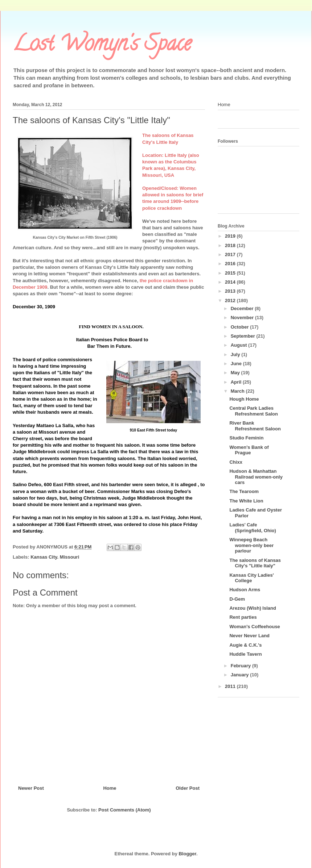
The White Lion (246, 501)
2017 (231, 254)
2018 (231, 245)
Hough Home (244, 399)
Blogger (187, 854)
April (237, 382)
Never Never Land (249, 636)
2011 (231, 686)
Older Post (188, 788)
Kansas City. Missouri (55, 557)
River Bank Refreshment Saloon (255, 426)
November (243, 318)
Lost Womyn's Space (102, 46)
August (239, 345)
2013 (231, 291)
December (243, 308)
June (237, 364)
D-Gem (237, 599)
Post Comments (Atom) (124, 810)
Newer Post (31, 788)
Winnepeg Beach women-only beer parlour (251, 545)
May (236, 373)
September (244, 336)
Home (110, 788)
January (240, 675)
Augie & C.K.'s (245, 645)
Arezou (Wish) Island (253, 608)
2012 (231, 301)
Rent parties (243, 617)
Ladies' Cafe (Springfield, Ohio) (253, 528)
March (238, 391)
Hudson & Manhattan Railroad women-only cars (256, 477)
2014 (231, 282)
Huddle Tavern (245, 654)
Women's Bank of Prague (249, 450)
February (241, 666)
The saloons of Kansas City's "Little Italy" (255, 563)
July (236, 354)
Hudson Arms (245, 590)
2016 (231, 264)
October (240, 327)
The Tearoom (244, 491)
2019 (231, 236)
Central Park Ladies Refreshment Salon (253, 411)
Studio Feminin (246, 438)
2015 (231, 273)
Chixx (236, 462)
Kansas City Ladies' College (251, 578)
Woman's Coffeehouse (254, 627)
